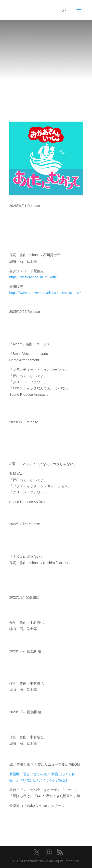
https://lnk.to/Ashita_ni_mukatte (33, 277)
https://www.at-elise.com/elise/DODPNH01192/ (45, 293)
